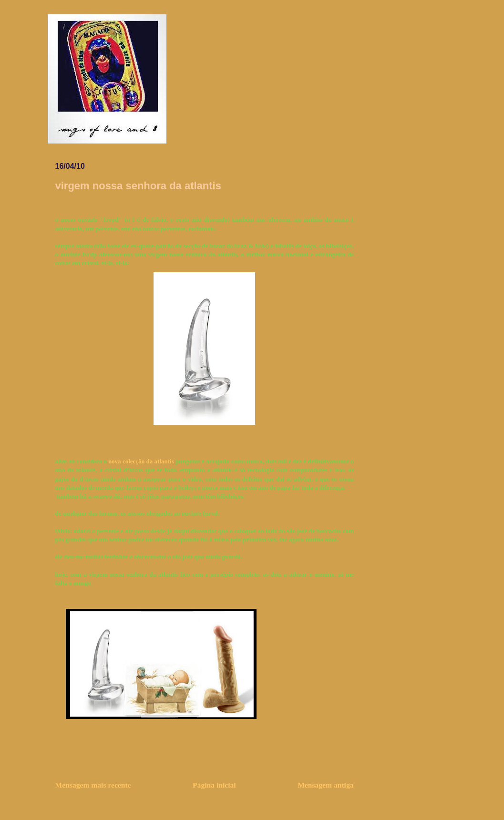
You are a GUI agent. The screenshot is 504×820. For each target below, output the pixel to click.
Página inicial (214, 785)
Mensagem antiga (325, 785)
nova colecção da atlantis (141, 461)
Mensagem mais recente (93, 785)
